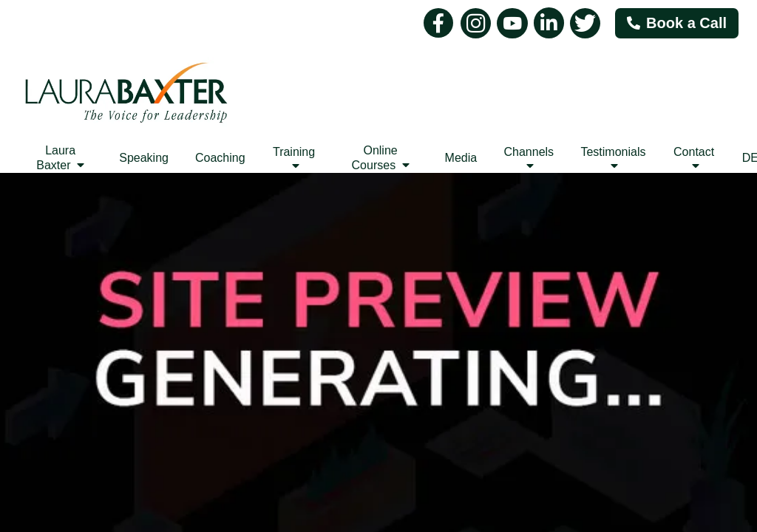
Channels (529, 158)
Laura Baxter (60, 158)
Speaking (144, 158)
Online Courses (381, 158)
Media (461, 158)
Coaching (220, 158)
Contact (694, 158)
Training (294, 158)
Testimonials (613, 158)
